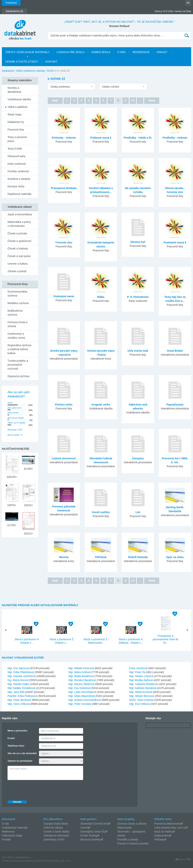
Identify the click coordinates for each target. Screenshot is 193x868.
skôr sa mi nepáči (16, 418)
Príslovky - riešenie (64, 138)
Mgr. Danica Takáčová (81, 684)
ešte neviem (13, 413)
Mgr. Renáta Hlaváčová (82, 680)
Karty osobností (17, 164)
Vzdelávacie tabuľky (19, 99)
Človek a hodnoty (18, 249)
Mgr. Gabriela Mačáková (144, 684)
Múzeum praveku (91, 839)
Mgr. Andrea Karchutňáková (85, 700)
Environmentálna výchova (17, 294)
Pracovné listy (16, 130)
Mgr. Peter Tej (137, 672)
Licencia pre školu (70, 52)
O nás (122, 52)
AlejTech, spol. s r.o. (60, 861)
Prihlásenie (11, 3)
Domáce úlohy (16, 186)
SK (188, 3)
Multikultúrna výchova (15, 313)
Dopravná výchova (18, 376)
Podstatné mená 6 (175, 242)
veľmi (10, 403)
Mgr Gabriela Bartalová (143, 688)
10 (133, 100)
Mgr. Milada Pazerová (81, 668)
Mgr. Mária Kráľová (80, 672)
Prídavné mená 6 (101, 138)
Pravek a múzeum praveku (133, 843)
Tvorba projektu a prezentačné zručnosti (18, 365)
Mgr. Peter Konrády (80, 704)
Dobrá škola (101, 52)
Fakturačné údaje (12, 836)
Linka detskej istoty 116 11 (170, 828)
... (140, 100)
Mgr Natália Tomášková (21, 688)
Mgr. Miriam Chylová (141, 676)
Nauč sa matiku (163, 832)
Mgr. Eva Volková (139, 704)
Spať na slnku (175, 557)
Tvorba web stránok (12, 861)
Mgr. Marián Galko (18, 684)
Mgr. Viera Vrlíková (19, 704)
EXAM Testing (89, 836)
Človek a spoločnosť (20, 241)
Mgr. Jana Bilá (16, 692)
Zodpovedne (162, 836)
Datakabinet (8, 71)
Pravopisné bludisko (64, 188)
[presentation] (36, 789)
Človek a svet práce (19, 256)
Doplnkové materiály (20, 194)
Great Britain (175, 351)
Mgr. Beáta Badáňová (81, 676)
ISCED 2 (51, 71)
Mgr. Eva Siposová (19, 668)
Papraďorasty (175, 405)
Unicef (84, 828)
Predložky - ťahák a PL (138, 138)
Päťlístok (101, 557)
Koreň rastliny (101, 512)
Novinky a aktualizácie (14, 90)
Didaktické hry (16, 122)
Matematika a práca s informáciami (19, 224)
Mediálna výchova (18, 303)
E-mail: (11, 738)
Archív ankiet (14, 435)
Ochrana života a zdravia (18, 324)
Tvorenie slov (64, 242)
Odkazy (162, 52)
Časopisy (138, 458)
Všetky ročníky (111, 87)
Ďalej (152, 100)
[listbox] (72, 86)
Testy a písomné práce (17, 139)
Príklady (159, 839)
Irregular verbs (101, 405)
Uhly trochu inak (138, 351)
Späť (55, 100)
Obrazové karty (16, 156)
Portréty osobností (18, 171)
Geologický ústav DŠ (93, 832)
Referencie (141, 52)
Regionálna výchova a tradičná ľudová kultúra (19, 349)
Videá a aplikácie (18, 107)
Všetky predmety (60, 87)
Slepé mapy (15, 114)
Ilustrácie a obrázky (19, 179)
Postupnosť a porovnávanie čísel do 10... (165, 639)
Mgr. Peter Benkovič (19, 700)
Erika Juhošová (138, 668)
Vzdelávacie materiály (15, 828)
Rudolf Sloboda (138, 557)
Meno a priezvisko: (18, 731)
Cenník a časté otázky (22, 62)
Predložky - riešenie (175, 138)
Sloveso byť (138, 242)
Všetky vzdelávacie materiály (27, 52)
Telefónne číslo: (16, 746)
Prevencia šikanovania (167, 824)
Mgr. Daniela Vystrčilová (22, 676)
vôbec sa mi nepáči (16, 423)
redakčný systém (33, 861)
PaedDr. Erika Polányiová (23, 696)
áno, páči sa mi (15, 408)
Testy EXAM (15, 149)
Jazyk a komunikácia (20, 214)
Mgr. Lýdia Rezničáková (82, 692)
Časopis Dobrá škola (56, 824)
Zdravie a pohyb (17, 271)
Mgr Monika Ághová (141, 680)
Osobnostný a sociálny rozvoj (16, 336)
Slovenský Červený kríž (94, 824)
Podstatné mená (64, 296)
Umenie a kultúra (18, 264)
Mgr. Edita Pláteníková (21, 672)
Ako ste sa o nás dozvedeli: (22, 753)
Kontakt (51, 62)
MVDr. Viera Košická (141, 700)
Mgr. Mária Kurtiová (141, 692)
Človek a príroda (17, 233)
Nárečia (64, 557)
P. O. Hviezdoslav (138, 297)
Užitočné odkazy (53, 828)
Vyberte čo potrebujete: (20, 761)
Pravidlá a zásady (128, 839)
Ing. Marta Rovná (18, 680)
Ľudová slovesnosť (64, 458)
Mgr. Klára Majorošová (82, 696)
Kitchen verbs (64, 405)
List (138, 512)
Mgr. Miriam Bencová (142, 696)
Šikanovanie (124, 828)
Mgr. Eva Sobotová (80, 688)
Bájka (101, 297)
